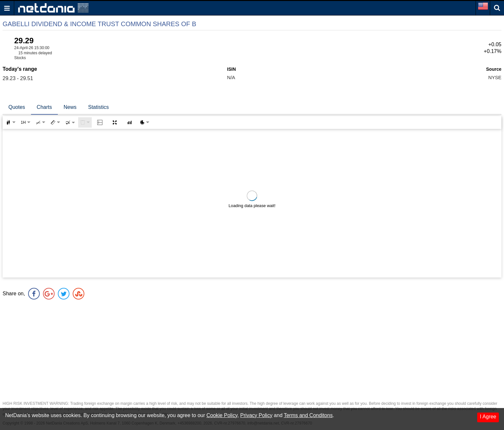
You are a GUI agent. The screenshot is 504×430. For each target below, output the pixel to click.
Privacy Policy (257, 415)
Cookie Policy (222, 415)
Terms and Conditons (308, 415)
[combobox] (70, 122)
